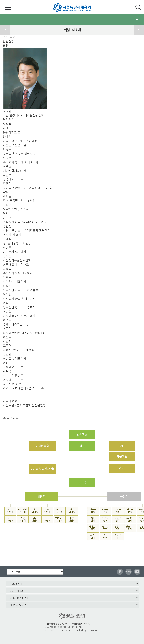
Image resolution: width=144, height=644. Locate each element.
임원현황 (9, 41)
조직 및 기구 (11, 37)
